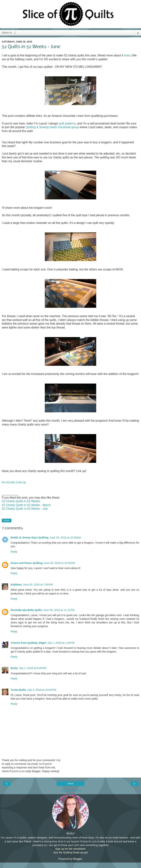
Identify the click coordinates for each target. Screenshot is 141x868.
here (127, 55)
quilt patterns (67, 123)
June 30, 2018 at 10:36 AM (59, 563)
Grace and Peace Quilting (27, 563)
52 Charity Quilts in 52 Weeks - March (26, 505)
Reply (14, 552)
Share (7, 521)
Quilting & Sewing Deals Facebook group (52, 127)
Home (70, 784)
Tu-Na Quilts (18, 690)
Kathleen (16, 585)
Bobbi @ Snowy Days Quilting (30, 538)
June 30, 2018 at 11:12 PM (59, 610)
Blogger (78, 859)
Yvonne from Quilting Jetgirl (28, 643)
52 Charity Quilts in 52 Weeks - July (25, 509)
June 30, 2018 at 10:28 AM (65, 538)
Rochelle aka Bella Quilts (26, 610)
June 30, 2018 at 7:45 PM (38, 585)
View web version (70, 791)
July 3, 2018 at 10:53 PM (42, 690)
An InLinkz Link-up (14, 482)
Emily (14, 668)
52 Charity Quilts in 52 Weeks (21, 501)
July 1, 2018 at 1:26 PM (61, 643)
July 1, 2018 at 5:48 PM (32, 668)
